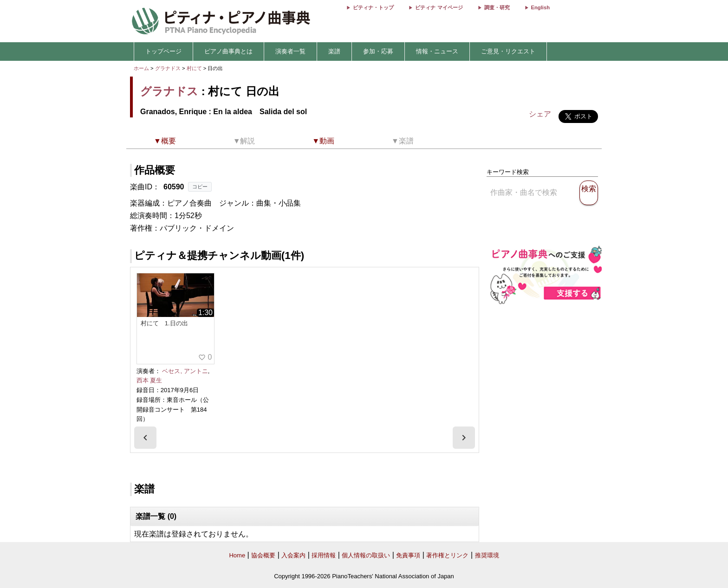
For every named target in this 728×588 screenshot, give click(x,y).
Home (237, 555)
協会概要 (263, 555)
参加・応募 (378, 51)
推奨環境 (487, 555)
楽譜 (334, 51)
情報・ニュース (437, 51)
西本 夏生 (149, 380)
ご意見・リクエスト (508, 51)
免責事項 (408, 555)
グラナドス (168, 68)
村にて (195, 68)
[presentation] (145, 438)
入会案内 (293, 555)
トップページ (163, 51)
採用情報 (324, 555)
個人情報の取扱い (366, 555)
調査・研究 (497, 7)
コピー (200, 187)
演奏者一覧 (290, 51)
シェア (540, 114)
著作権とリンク (447, 555)
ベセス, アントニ (185, 371)
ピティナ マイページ (439, 7)
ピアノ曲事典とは (228, 51)
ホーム (141, 68)
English (540, 7)
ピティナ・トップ (373, 7)
